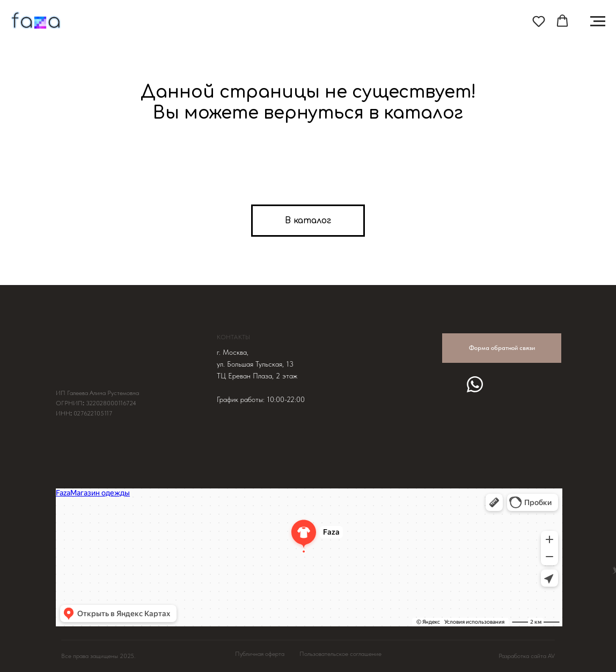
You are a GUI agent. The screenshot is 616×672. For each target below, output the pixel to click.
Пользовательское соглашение (340, 654)
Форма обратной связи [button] (502, 348)
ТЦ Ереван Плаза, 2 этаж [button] (257, 376)
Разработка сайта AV (527, 656)
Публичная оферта (260, 654)
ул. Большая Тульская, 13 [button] (255, 364)
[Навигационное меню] (598, 21)
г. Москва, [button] (233, 352)
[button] (539, 21)
